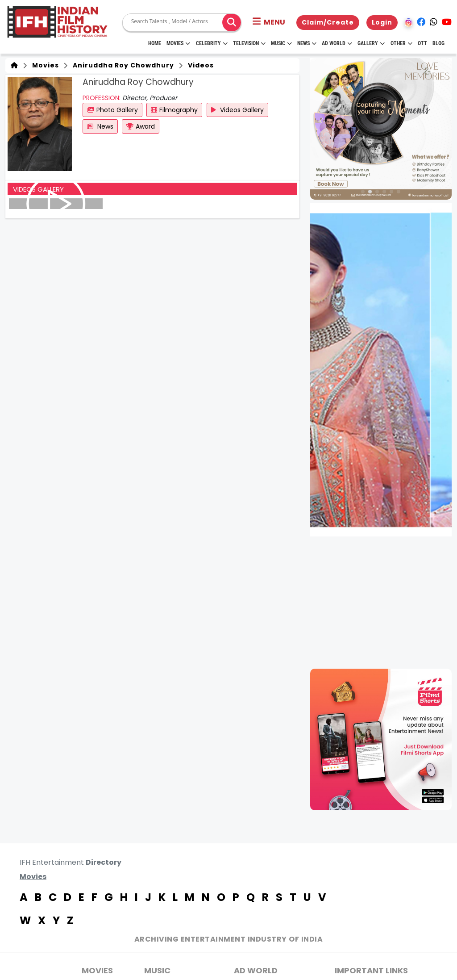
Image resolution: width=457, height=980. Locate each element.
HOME (155, 43)
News (307, 43)
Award (141, 126)
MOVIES (97, 970)
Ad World (337, 43)
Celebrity (212, 43)
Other (401, 43)
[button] (269, 22)
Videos (199, 65)
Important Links (371, 970)
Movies (178, 43)
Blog (438, 43)
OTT (422, 43)
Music (281, 43)
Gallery (371, 43)
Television (249, 43)
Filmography (174, 110)
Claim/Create (328, 22)
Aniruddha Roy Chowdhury (122, 65)
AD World (256, 970)
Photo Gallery (112, 110)
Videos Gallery (237, 110)
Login (382, 22)
